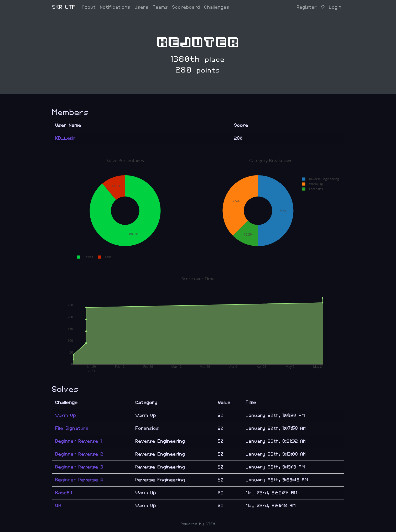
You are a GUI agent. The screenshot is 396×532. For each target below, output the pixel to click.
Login (335, 7)
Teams (160, 7)
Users (142, 7)
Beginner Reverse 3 (79, 467)
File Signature (72, 428)
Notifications (115, 7)
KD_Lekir (66, 138)
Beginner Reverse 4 (79, 480)
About (89, 7)
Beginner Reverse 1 (79, 441)
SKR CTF (64, 7)
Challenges (217, 7)
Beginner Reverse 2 (79, 454)
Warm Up (66, 415)
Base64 (64, 493)
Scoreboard (186, 7)
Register (307, 7)
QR (58, 506)
